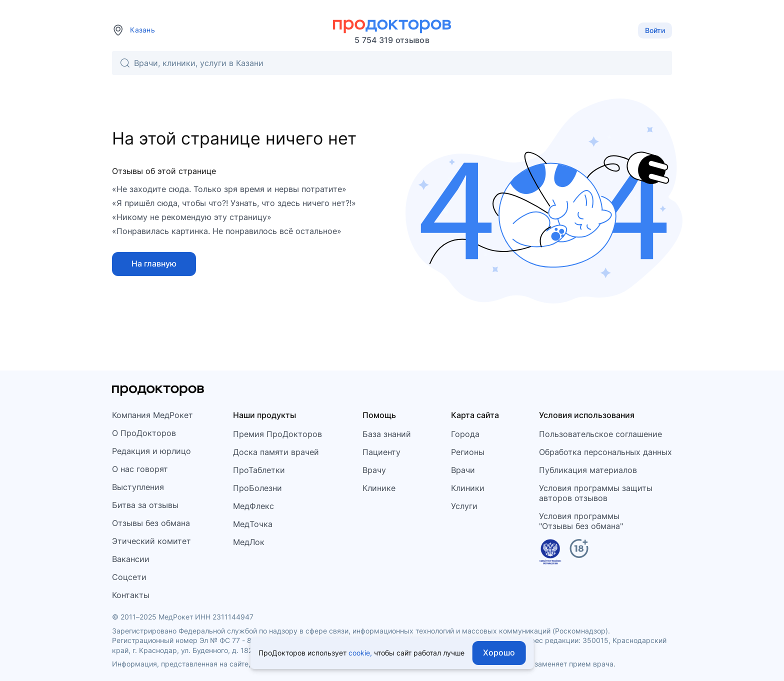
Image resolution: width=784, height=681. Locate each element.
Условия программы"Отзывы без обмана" (581, 521)
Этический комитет (151, 541)
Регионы (468, 452)
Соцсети (129, 577)
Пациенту (381, 452)
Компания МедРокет (152, 415)
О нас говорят (140, 469)
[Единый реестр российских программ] (550, 553)
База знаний (387, 434)
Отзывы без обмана (151, 523)
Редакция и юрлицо (151, 451)
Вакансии (131, 559)
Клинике (379, 488)
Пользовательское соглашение (600, 434)
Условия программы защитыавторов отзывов (596, 493)
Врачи (463, 470)
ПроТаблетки (259, 470)
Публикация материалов (588, 470)
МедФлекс (253, 506)
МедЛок (249, 542)
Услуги (464, 506)
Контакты (131, 595)
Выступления (138, 487)
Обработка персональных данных (605, 452)
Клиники (468, 488)
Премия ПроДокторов (277, 434)
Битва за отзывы (145, 505)
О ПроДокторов (144, 433)
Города (465, 434)
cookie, (360, 653)
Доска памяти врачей (276, 452)
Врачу (374, 470)
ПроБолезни (257, 488)
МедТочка (253, 524)
